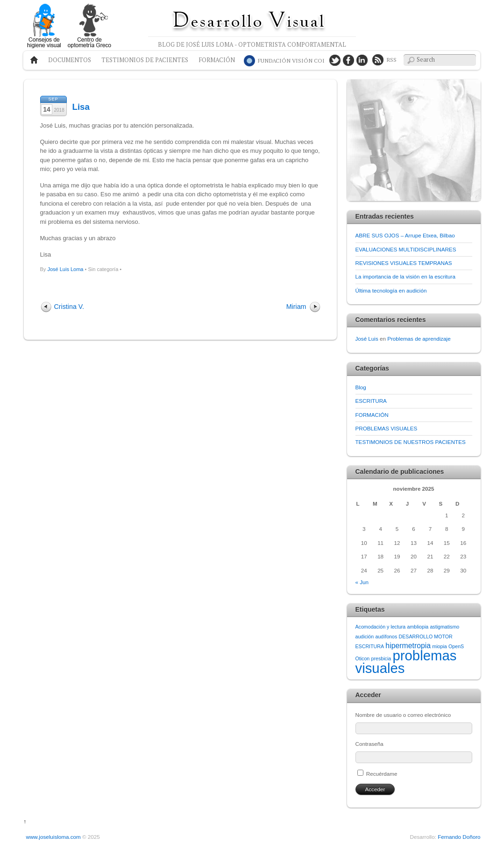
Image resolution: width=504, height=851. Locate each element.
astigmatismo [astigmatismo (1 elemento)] (444, 627)
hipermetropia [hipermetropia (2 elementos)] (408, 646)
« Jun (362, 582)
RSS (391, 60)
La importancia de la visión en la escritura (405, 276)
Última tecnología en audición (391, 290)
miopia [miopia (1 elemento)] (439, 646)
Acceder (375, 789)
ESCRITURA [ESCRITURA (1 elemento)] (370, 646)
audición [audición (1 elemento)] (365, 636)
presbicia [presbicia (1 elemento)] (381, 658)
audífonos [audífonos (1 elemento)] (386, 636)
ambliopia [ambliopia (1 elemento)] (418, 627)
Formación (217, 60)
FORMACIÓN (372, 415)
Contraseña (369, 744)
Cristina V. (69, 307)
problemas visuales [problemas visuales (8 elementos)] (406, 661)
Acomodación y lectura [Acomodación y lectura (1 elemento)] (381, 627)
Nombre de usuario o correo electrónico (403, 715)
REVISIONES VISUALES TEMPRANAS (404, 263)
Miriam (296, 307)
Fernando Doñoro (459, 837)
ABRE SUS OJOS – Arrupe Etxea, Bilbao (405, 235)
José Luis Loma (65, 269)
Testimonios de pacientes (145, 60)
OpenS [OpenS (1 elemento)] (456, 646)
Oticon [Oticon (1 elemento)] (363, 658)
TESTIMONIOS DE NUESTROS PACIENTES (411, 442)
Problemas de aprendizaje (419, 339)
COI (291, 61)
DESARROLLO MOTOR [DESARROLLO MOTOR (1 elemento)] (426, 636)
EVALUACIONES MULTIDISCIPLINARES (406, 249)
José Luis (367, 339)
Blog (361, 387)
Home (32, 60)
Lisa (81, 107)
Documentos (70, 60)
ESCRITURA (371, 401)
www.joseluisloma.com (53, 837)
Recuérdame (382, 774)
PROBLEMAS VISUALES (387, 428)
